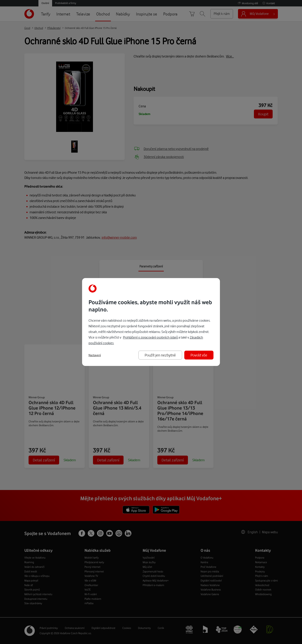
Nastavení (95, 355)
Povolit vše (199, 355)
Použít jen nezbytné (160, 355)
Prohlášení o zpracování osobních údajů (150, 337)
